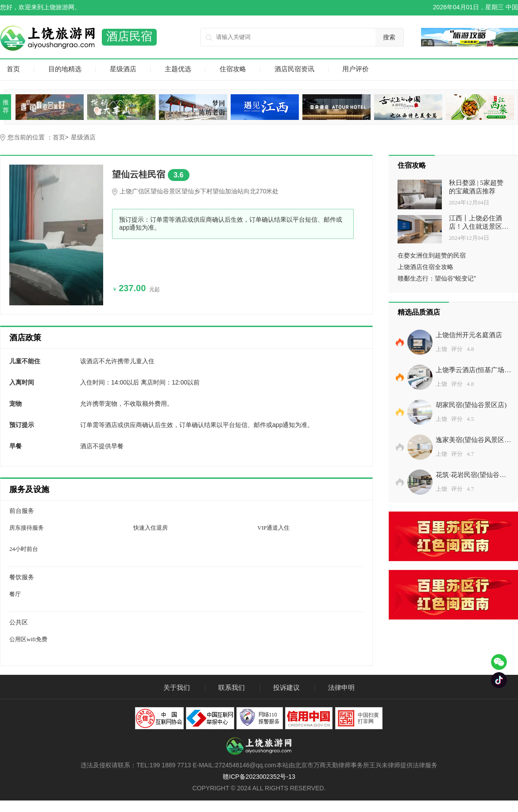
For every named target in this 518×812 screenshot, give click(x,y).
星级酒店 (123, 69)
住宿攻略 (233, 69)
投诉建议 (286, 687)
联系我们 (232, 687)
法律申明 (341, 687)
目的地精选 (65, 69)
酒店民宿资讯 (294, 69)
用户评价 (356, 69)
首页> (61, 137)
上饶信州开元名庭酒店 (469, 335)
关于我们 (177, 687)
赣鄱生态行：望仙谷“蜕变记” (437, 278)
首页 (13, 69)
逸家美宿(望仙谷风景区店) (470, 442)
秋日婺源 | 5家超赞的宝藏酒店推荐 (476, 187)
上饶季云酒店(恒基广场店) (470, 372)
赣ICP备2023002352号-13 (259, 777)
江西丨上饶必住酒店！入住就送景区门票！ (479, 223)
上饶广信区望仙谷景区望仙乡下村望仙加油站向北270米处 (199, 191)
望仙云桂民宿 (151, 175)
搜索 (389, 37)
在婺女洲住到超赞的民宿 (432, 255)
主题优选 (178, 69)
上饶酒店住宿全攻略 (425, 267)
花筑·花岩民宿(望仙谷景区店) (471, 477)
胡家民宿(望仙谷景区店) (471, 405)
